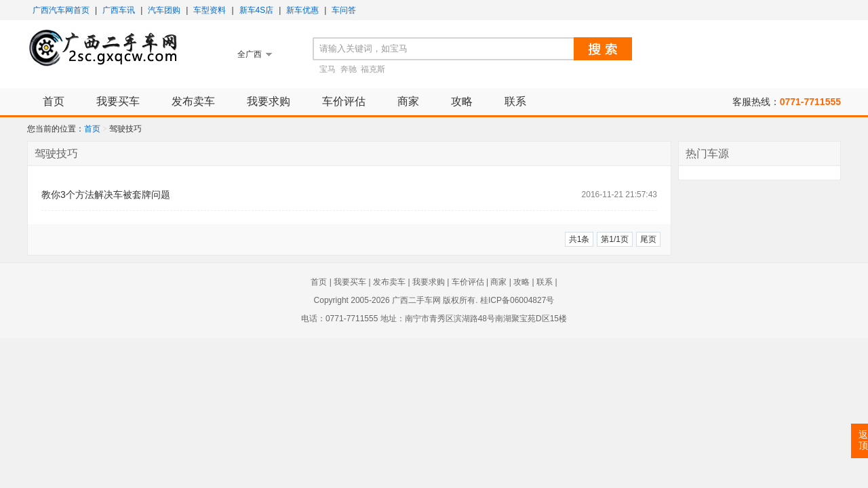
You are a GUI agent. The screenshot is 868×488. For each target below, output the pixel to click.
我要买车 (118, 101)
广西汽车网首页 (61, 10)
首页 (54, 101)
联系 (515, 101)
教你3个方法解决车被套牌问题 (106, 195)
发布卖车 (193, 101)
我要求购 (269, 101)
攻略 (462, 101)
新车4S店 (257, 10)
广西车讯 (119, 10)
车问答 (344, 10)
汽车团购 (164, 10)
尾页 (648, 239)
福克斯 (373, 69)
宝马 (328, 69)
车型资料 (210, 10)
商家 (408, 101)
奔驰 (349, 69)
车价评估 (344, 101)
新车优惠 (302, 10)
